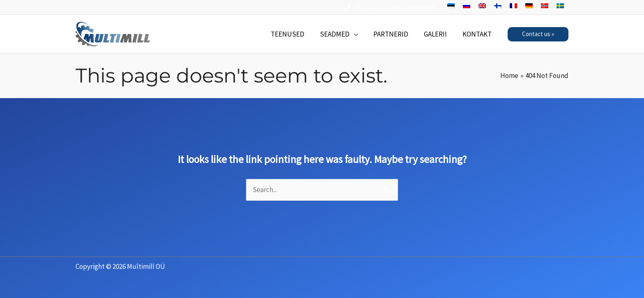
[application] (359, 34)
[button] (538, 34)
